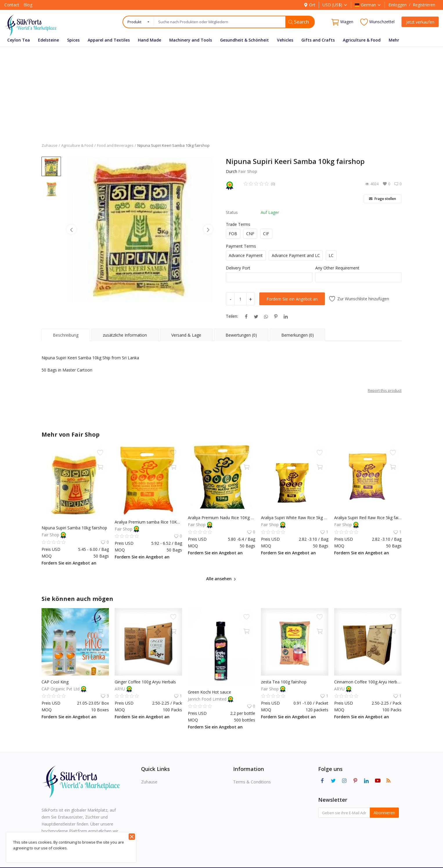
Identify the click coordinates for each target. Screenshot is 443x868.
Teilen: (232, 316)
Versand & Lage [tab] (186, 335)
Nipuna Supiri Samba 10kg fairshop (74, 528)
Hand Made (150, 40)
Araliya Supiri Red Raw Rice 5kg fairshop (368, 518)
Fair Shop (248, 171)
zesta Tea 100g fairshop (284, 682)
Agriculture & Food (362, 40)
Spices (73, 40)
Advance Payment (246, 255)
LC (331, 255)
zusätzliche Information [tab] (125, 335)
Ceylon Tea (19, 40)
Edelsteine (48, 40)
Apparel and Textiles (109, 40)
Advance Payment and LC (296, 255)
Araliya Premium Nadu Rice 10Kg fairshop (221, 518)
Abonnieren (384, 813)
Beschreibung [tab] (66, 335)
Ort (309, 5)
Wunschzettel (377, 22)
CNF (250, 234)
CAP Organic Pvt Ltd (61, 689)
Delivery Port (238, 268)
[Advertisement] (221, 90)
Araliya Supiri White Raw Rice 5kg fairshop (295, 518)
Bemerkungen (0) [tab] (298, 335)
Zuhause (49, 145)
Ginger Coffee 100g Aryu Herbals (145, 682)
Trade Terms (238, 224)
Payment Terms (241, 246)
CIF (266, 234)
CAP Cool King (55, 682)
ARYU (120, 689)
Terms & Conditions (252, 782)
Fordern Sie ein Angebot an (292, 299)
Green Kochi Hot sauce (209, 692)
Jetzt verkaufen (420, 22)
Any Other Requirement (337, 268)
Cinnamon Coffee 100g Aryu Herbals (368, 682)
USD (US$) (335, 5)
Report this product (385, 390)
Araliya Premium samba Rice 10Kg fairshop (148, 522)
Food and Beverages (115, 145)
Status (232, 212)
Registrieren (424, 5)
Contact (12, 5)
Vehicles (285, 40)
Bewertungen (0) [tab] (241, 335)
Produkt (134, 22)
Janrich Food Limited (208, 699)
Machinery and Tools (191, 40)
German (368, 5)
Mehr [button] (394, 40)
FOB (233, 234)
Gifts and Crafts (318, 40)
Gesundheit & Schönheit (244, 40)
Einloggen (398, 5)
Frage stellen (382, 199)
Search (299, 22)
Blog (28, 5)
